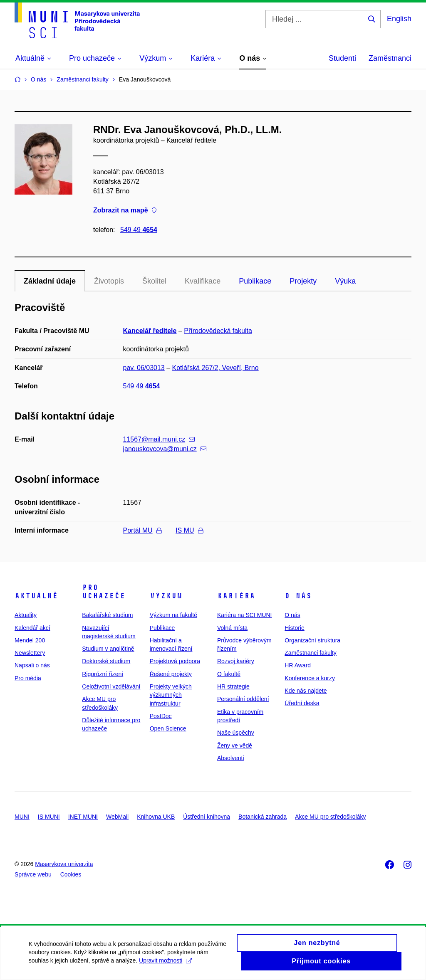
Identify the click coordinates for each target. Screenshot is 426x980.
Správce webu (33, 874)
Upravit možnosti (166, 965)
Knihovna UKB (156, 817)
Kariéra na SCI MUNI (244, 615)
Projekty (303, 281)
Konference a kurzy (310, 678)
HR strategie (233, 686)
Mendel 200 (30, 640)
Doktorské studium (106, 661)
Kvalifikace (203, 281)
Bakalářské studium (107, 615)
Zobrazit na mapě (125, 211)
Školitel (154, 281)
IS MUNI (49, 817)
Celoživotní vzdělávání (111, 686)
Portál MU (142, 530)
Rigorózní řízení (103, 674)
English (399, 19)
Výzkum (166, 596)
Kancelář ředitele (150, 331)
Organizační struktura (312, 640)
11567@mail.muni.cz (159, 439)
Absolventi (231, 758)
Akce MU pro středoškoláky (330, 817)
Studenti (342, 58)
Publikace (255, 281)
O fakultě (229, 674)
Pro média (28, 678)
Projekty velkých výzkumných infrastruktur (171, 695)
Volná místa (232, 628)
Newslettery (30, 653)
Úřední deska (302, 703)
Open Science (168, 728)
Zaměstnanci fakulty (311, 653)
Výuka (345, 281)
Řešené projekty (171, 674)
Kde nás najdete (306, 691)
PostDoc (161, 716)
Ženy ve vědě (235, 745)
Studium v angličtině (108, 649)
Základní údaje (50, 281)
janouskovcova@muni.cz (165, 449)
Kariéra (236, 596)
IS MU (189, 530)
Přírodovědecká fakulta (218, 331)
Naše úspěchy (236, 733)
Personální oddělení (243, 699)
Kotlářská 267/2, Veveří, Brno (215, 368)
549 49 (139, 230)
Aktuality (26, 615)
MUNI (22, 817)
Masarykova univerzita (64, 864)
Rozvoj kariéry (236, 661)
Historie (294, 628)
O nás (298, 596)
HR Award (298, 665)
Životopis (109, 281)
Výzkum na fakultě (173, 615)
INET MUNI (83, 817)
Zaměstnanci (390, 58)
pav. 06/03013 (144, 368)
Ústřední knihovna (207, 817)
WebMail (117, 817)
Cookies (71, 874)
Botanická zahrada (263, 817)
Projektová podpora (175, 661)
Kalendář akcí (32, 628)
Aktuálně (36, 596)
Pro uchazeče (104, 592)
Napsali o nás (32, 665)
